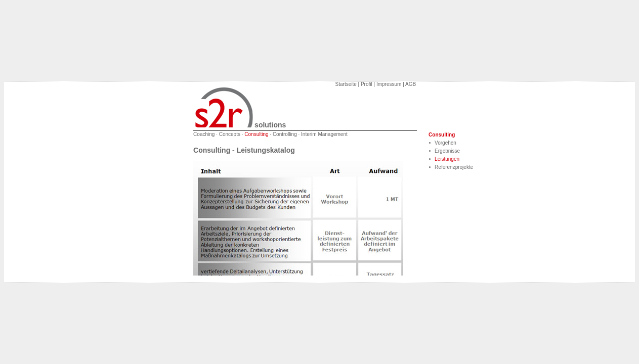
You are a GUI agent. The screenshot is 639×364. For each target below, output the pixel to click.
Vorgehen (445, 143)
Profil (367, 84)
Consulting (256, 134)
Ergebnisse (447, 151)
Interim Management (324, 134)
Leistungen (447, 159)
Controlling (285, 134)
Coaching (204, 134)
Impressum (389, 84)
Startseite (346, 84)
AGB (411, 84)
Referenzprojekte (454, 167)
